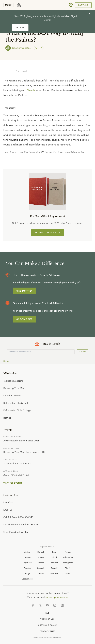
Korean (41, 563)
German (27, 557)
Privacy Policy (48, 631)
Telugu (27, 573)
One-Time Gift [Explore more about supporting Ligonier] (24, 319)
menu (8, 5)
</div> (47, 128)
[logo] (19, 5)
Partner (83, 5)
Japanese (27, 563)
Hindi (54, 557)
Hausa (41, 557)
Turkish (41, 573)
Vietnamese (27, 579)
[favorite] (37, 48)
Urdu (68, 573)
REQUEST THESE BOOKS (47, 232)
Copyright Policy (48, 625)
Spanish (41, 568)
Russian (27, 568)
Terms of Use (47, 619)
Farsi (54, 552)
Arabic (27, 552)
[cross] (90, 13)
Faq (47, 613)
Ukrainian (54, 573)
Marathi (54, 563)
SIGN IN (20, 28)
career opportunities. (57, 597)
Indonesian (68, 557)
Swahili (54, 568)
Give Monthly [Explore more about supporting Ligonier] (24, 291)
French (68, 552)
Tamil (68, 568)
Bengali (41, 552)
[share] (41, 48)
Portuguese (68, 563)
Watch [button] (31, 90)
